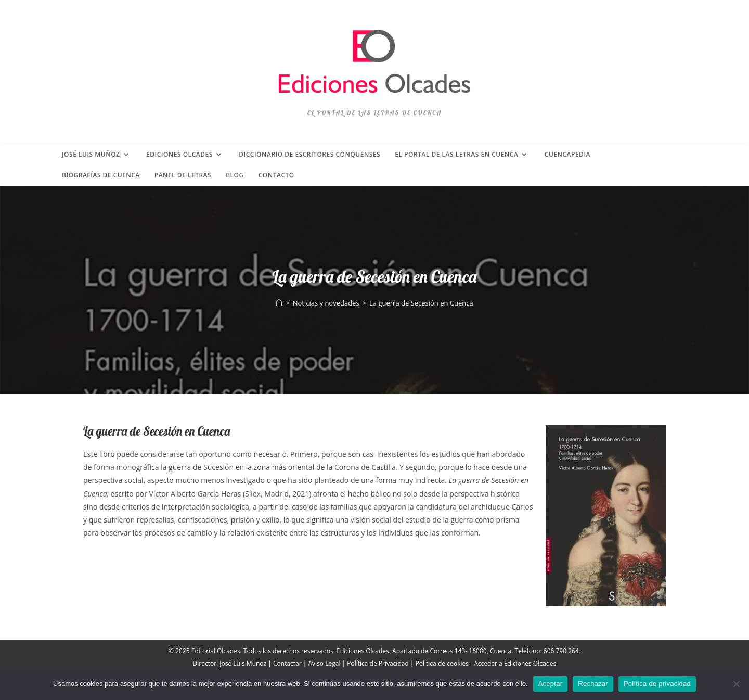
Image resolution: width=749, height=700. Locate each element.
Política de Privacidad (378, 663)
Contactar (287, 663)
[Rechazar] (736, 684)
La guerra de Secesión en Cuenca (421, 303)
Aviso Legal (325, 663)
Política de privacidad (657, 684)
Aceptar (551, 684)
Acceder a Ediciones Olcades (515, 663)
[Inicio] (279, 303)
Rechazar (593, 684)
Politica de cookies (442, 663)
